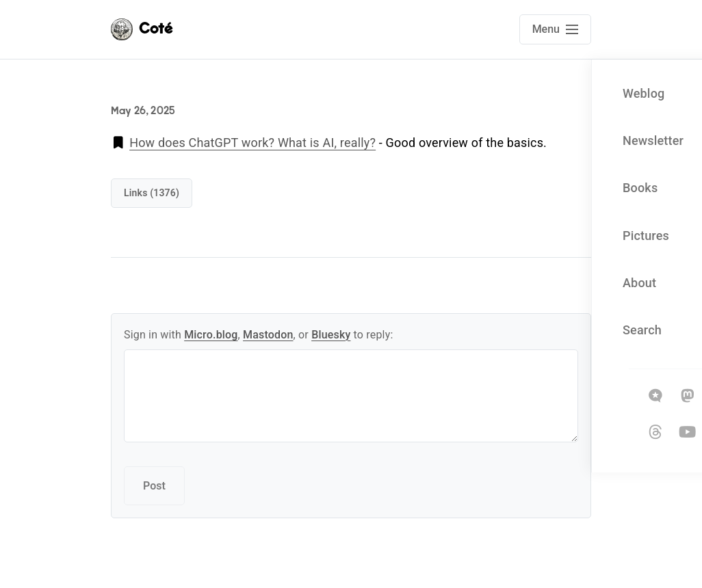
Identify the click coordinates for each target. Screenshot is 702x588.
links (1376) (152, 193)
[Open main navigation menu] (555, 29)
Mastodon (268, 335)
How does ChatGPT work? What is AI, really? (252, 143)
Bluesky (331, 335)
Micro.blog (211, 335)
